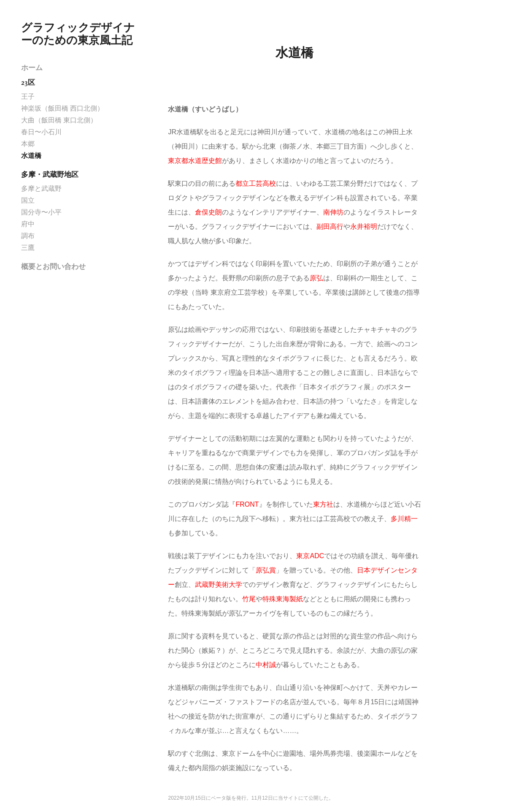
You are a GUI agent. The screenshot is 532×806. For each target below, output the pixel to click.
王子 (28, 96)
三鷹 (28, 248)
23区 (28, 82)
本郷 (28, 144)
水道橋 (31, 156)
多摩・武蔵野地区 (50, 174)
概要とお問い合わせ (53, 266)
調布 (28, 236)
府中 (28, 224)
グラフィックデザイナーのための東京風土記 (78, 34)
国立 (28, 200)
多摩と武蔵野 (41, 189)
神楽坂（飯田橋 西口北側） (62, 108)
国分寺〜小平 (41, 212)
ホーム (32, 68)
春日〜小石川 (41, 132)
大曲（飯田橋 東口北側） (59, 120)
